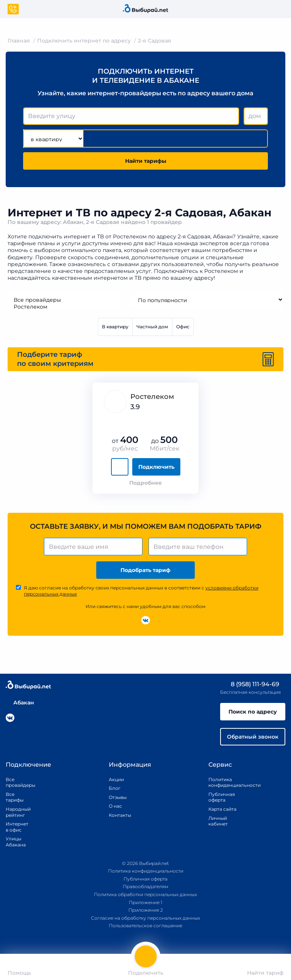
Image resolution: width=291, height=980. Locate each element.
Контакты (117, 815)
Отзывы (117, 797)
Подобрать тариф (145, 570)
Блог (115, 788)
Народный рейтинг (15, 812)
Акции (116, 779)
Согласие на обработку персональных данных (145, 918)
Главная (19, 41)
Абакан (20, 703)
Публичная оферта (222, 797)
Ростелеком (64, 307)
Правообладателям (145, 886)
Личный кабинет (218, 821)
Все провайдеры (64, 300)
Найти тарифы (146, 161)
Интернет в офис (15, 827)
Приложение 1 (145, 902)
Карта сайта (222, 809)
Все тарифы (15, 797)
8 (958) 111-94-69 (250, 684)
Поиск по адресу (253, 712)
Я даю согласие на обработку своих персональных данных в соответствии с (141, 591)
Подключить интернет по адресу (84, 41)
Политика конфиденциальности (226, 782)
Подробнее (145, 483)
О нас (115, 806)
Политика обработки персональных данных (145, 894)
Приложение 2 (146, 910)
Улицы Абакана (15, 842)
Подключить (156, 467)
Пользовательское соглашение (145, 926)
